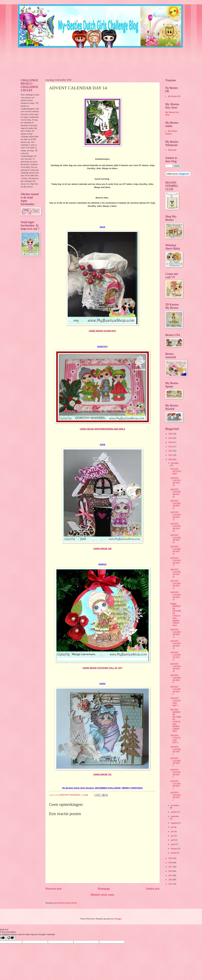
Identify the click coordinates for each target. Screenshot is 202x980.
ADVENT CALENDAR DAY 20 (175, 527)
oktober (174, 812)
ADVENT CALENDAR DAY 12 (175, 645)
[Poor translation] (11, 938)
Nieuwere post (54, 889)
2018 (171, 863)
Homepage (104, 889)
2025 (171, 438)
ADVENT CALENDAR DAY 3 (175, 773)
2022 (171, 451)
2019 (171, 858)
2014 (171, 880)
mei (173, 836)
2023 (171, 447)
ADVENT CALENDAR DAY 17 (175, 562)
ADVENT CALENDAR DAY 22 (175, 505)
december (175, 463)
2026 (171, 434)
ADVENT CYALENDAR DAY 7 (175, 702)
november (175, 805)
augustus (175, 823)
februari (174, 849)
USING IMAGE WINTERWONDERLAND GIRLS (102, 429)
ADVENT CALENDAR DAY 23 (175, 493)
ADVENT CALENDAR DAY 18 (175, 550)
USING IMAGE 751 (103, 774)
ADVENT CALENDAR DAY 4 (175, 762)
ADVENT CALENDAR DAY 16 (175, 573)
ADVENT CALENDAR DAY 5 (175, 751)
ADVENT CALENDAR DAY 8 (175, 690)
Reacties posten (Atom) (67, 903)
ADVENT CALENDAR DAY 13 (175, 633)
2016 (171, 871)
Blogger (118, 919)
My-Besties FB (174, 96)
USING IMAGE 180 (103, 549)
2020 (171, 459)
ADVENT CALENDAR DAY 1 (175, 796)
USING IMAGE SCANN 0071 (102, 331)
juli (172, 827)
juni (173, 831)
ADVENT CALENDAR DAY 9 (175, 679)
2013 (171, 884)
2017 (171, 867)
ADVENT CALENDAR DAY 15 (175, 585)
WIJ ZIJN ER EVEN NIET (176, 471)
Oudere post (153, 889)
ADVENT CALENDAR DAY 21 (175, 516)
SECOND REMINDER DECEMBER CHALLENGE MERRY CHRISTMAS (176, 720)
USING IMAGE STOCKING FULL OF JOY (103, 668)
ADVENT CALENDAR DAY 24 (175, 482)
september (175, 816)
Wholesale (172, 150)
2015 (171, 875)
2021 (171, 455)
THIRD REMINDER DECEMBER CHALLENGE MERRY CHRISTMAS (176, 615)
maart (173, 844)
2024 (171, 442)
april (173, 840)
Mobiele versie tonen (102, 895)
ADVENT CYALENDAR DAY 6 (175, 739)
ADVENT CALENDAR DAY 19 (175, 539)
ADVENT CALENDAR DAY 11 (175, 656)
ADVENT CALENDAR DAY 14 (175, 596)
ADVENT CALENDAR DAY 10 (175, 668)
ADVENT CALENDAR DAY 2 (175, 785)
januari (174, 853)
